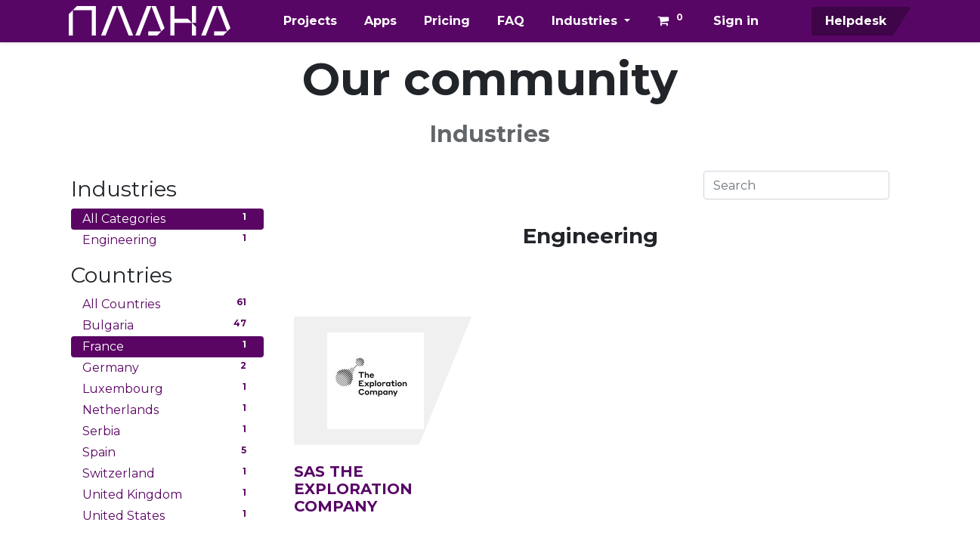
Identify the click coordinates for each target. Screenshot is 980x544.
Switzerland (167, 473)
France (167, 346)
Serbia (167, 430)
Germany (167, 367)
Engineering (167, 239)
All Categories (167, 218)
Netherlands (167, 409)
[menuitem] (310, 21)
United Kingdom (167, 494)
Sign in (736, 21)
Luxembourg (167, 388)
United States (167, 515)
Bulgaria (167, 325)
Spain (167, 451)
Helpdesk (852, 21)
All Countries (167, 303)
